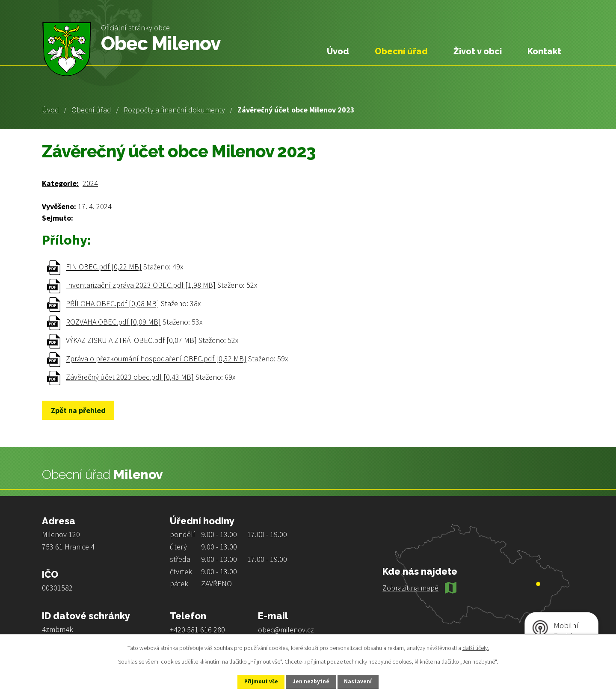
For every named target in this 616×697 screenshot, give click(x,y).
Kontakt (544, 51)
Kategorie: (60, 183)
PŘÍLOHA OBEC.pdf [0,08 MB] (113, 304)
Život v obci (478, 51)
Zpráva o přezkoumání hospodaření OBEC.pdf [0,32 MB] (156, 359)
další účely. (476, 647)
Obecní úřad (91, 110)
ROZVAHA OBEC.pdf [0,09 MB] (113, 322)
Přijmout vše (256, 681)
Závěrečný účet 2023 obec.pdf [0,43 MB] (130, 377)
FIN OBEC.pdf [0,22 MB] (104, 267)
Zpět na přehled (81, 410)
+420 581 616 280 (197, 630)
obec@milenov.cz (286, 630)
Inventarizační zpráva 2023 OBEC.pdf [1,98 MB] (141, 285)
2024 (90, 183)
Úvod (50, 110)
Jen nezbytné (312, 681)
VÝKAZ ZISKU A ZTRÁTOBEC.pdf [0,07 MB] (131, 341)
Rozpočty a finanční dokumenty (174, 110)
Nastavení (364, 681)
